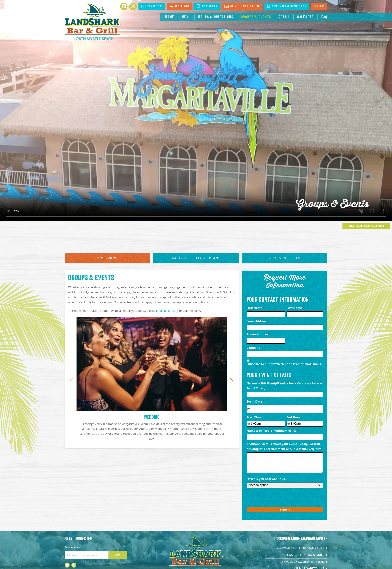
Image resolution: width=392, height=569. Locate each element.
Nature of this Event (285, 386)
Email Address (258, 321)
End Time (293, 417)
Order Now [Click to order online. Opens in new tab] (179, 6)
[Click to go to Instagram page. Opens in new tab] (133, 6)
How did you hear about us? (266, 479)
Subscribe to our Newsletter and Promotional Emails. (284, 364)
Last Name (295, 308)
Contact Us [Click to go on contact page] (207, 6)
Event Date (255, 401)
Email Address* (73, 547)
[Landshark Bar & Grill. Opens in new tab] (296, 555)
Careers (319, 6)
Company (253, 348)
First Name (256, 308)
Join (118, 555)
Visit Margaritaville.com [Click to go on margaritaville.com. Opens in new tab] (287, 6)
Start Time (254, 417)
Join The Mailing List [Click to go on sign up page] (242, 6)
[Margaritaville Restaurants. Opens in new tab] (296, 548)
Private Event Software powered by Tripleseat (301, 514)
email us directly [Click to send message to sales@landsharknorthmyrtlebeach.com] (167, 311)
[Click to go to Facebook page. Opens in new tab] (124, 6)
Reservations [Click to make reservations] (152, 6)
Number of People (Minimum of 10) (272, 431)
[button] (72, 381)
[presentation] (274, 497)
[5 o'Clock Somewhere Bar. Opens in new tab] (296, 562)
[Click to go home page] (93, 22)
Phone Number (258, 334)
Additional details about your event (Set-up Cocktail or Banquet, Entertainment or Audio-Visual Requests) (285, 446)
